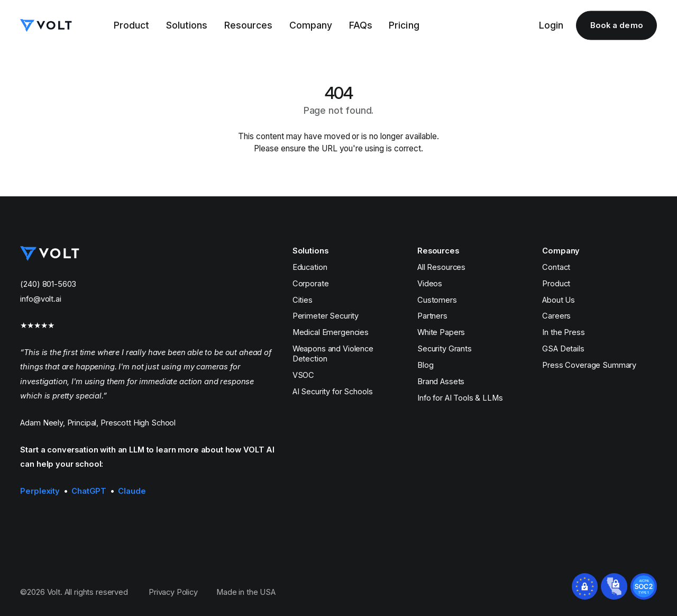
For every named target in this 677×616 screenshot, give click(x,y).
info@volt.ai (40, 299)
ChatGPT (89, 491)
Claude (132, 491)
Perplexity (40, 491)
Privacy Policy (173, 592)
